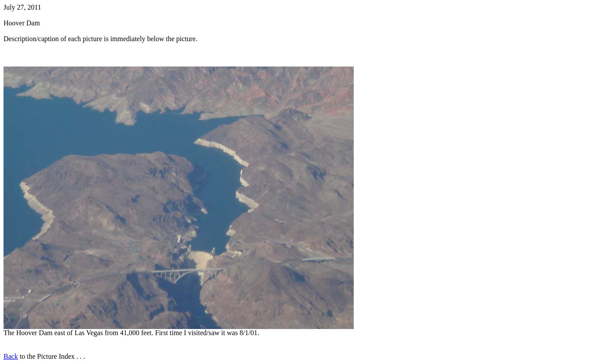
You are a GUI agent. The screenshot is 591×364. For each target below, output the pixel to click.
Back (11, 356)
